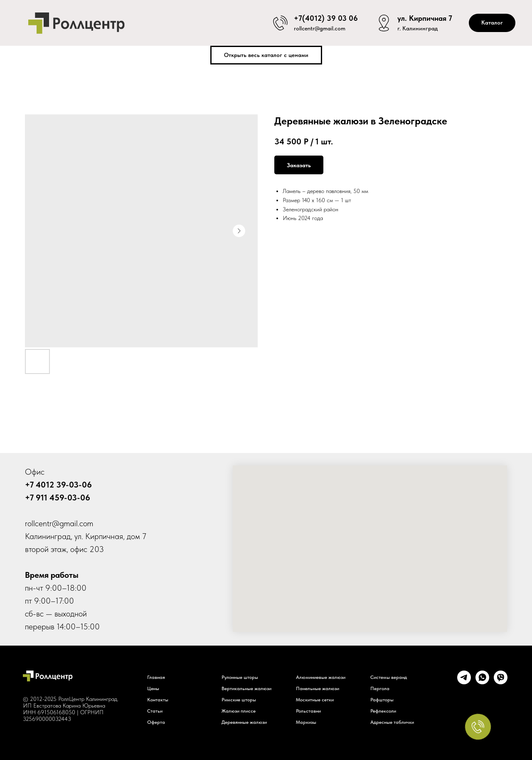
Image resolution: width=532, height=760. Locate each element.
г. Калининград (417, 29)
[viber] (501, 682)
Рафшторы (382, 700)
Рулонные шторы (240, 677)
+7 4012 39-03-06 (58, 485)
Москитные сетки (315, 700)
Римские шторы (239, 700)
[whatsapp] (482, 682)
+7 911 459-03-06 (58, 498)
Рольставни (308, 711)
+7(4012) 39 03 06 (326, 17)
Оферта (156, 722)
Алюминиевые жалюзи (321, 677)
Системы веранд (389, 677)
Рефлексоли (383, 711)
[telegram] (464, 682)
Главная (156, 677)
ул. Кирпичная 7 (425, 17)
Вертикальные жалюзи (246, 688)
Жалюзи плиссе (239, 711)
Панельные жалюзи (318, 688)
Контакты (158, 700)
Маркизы (306, 722)
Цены (153, 688)
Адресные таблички (392, 722)
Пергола (380, 688)
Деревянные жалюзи (244, 722)
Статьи (155, 711)
